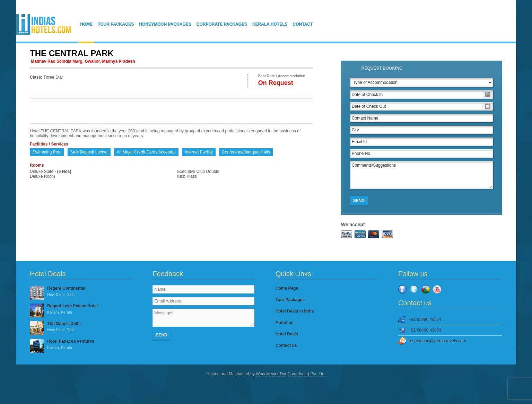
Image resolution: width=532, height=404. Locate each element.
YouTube (437, 289)
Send (359, 201)
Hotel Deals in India (295, 311)
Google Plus (426, 289)
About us (285, 323)
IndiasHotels (44, 24)
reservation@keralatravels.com (437, 341)
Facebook (402, 289)
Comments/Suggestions (422, 175)
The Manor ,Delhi (82, 327)
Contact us (286, 345)
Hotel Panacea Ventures (82, 345)
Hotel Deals (287, 334)
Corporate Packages (222, 24)
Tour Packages (116, 24)
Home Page (287, 288)
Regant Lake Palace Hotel (82, 309)
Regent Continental (82, 292)
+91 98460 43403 (425, 330)
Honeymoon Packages (165, 24)
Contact (303, 24)
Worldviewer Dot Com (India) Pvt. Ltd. (290, 374)
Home (86, 24)
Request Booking (382, 68)
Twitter (414, 289)
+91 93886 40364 (425, 319)
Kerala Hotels (270, 24)
